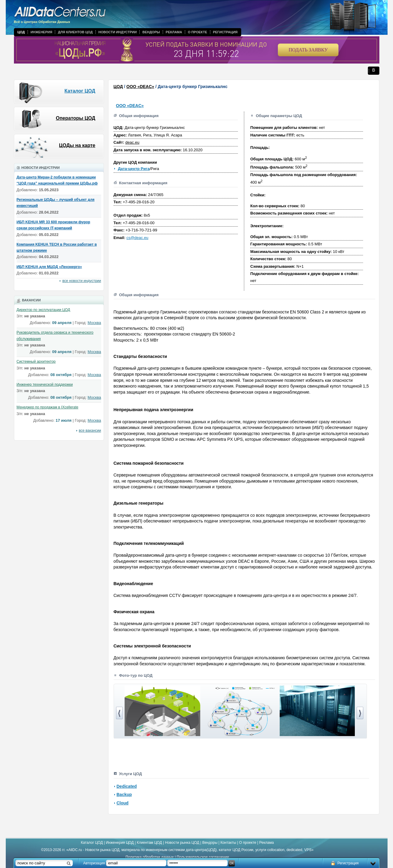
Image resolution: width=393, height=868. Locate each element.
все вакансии (90, 431)
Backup (124, 794)
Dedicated (127, 786)
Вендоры (151, 32)
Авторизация (94, 863)
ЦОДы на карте (77, 145)
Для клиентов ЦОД (75, 32)
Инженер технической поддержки (45, 385)
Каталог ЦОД (80, 91)
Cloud (123, 803)
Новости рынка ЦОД (182, 843)
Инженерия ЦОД (120, 843)
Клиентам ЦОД (149, 843)
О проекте (198, 32)
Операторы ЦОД (75, 118)
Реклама (174, 32)
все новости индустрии (82, 281)
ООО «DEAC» (140, 87)
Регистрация (225, 32)
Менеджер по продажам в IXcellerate (48, 407)
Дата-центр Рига (134, 169)
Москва (94, 323)
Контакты (228, 843)
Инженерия (42, 32)
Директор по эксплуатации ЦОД (43, 310)
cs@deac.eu (137, 238)
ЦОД (21, 32)
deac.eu (132, 142)
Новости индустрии (118, 32)
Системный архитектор (36, 362)
